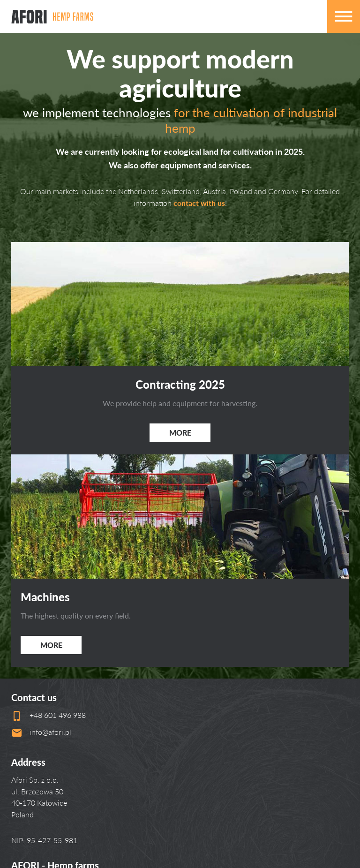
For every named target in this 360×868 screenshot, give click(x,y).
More (180, 433)
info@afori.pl (50, 732)
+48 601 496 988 (58, 715)
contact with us (199, 203)
